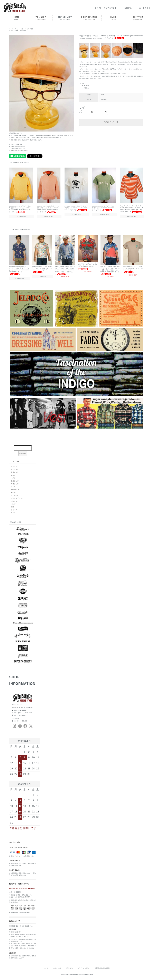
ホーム (11, 29)
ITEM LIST (19, 31)
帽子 (32, 29)
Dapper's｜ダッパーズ (22, 29)
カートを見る (142, 8)
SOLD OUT (111, 122)
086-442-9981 (21, 710)
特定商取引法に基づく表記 (17, 146)
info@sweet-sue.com (24, 713)
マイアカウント (54, 969)
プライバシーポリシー (85, 969)
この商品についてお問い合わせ (18, 151)
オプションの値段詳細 (16, 144)
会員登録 (124, 8)
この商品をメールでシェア (17, 149)
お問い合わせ (68, 969)
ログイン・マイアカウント (100, 8)
